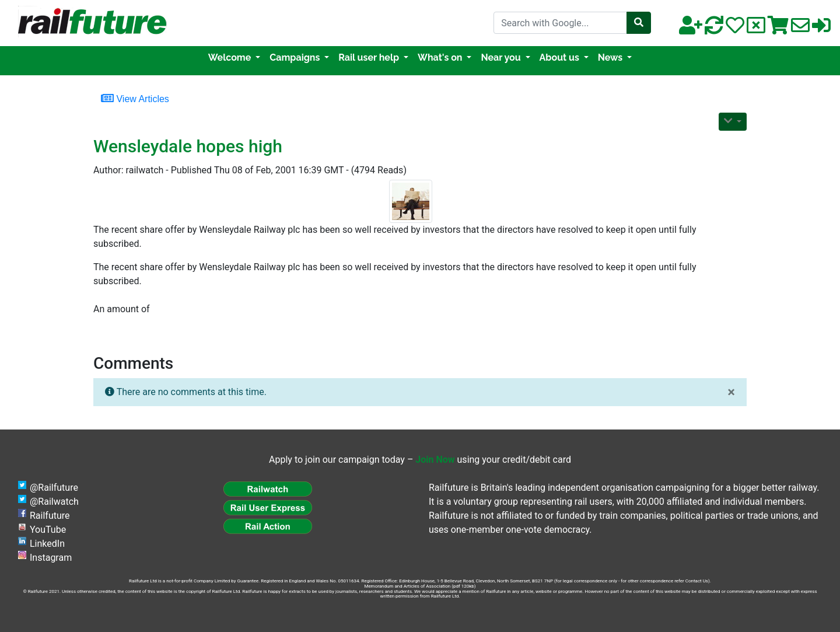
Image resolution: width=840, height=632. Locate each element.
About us (561, 57)
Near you (502, 57)
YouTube (48, 530)
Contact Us (697, 581)
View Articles (135, 98)
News (611, 57)
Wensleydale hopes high (188, 146)
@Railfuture (54, 488)
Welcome (231, 57)
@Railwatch (54, 502)
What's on (441, 57)
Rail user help (370, 57)
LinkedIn (47, 544)
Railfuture (50, 516)
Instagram (51, 558)
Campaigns (296, 57)
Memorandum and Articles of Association (407, 586)
